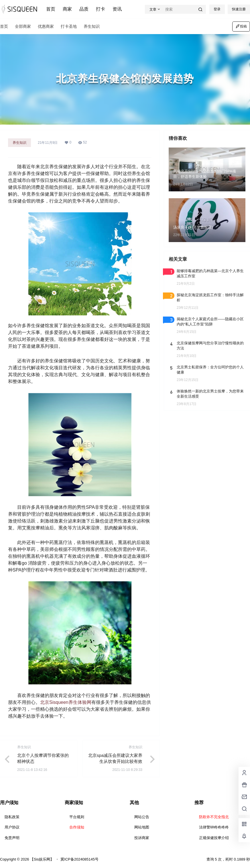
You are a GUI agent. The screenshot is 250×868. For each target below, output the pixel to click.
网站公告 (142, 817)
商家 (67, 9)
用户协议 (12, 827)
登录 (217, 9)
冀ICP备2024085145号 (79, 859)
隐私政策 (12, 817)
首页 (51, 9)
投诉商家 (142, 838)
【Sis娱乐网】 (41, 859)
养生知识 (19, 143)
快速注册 (239, 9)
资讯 (117, 9)
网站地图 (142, 827)
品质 (84, 9)
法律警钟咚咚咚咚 (214, 827)
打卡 (101, 9)
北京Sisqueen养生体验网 (66, 702)
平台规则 (77, 817)
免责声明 (12, 838)
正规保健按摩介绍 (214, 838)
